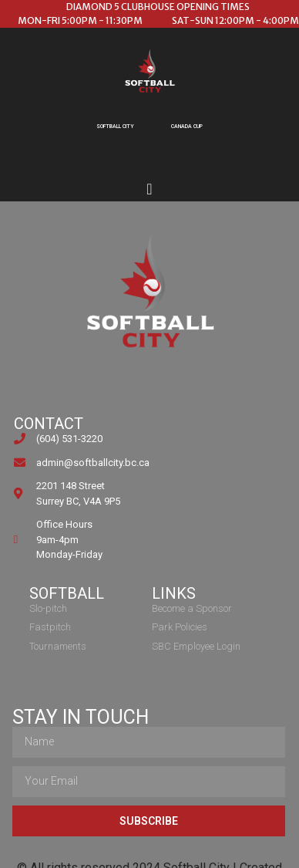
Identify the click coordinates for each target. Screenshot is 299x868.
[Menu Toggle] (149, 189)
